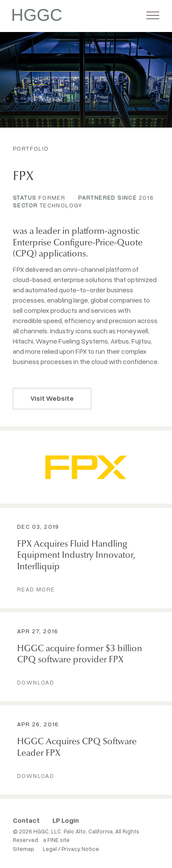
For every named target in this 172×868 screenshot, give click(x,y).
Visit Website (52, 398)
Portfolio (31, 148)
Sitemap (23, 849)
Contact (26, 820)
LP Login (66, 820)
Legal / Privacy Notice (71, 849)
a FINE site (56, 840)
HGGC (37, 15)
